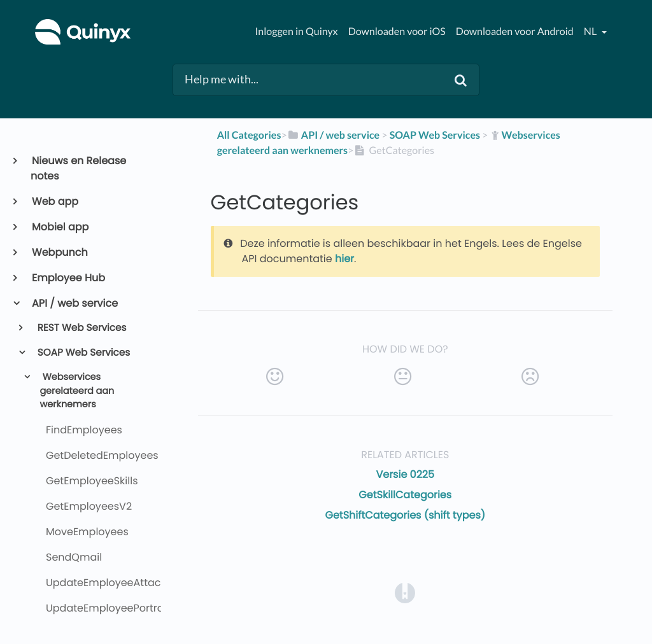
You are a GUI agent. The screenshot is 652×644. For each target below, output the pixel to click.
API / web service (74, 303)
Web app (54, 201)
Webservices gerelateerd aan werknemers (77, 391)
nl (591, 31)
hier (344, 259)
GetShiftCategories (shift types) (405, 515)
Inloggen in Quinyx (296, 31)
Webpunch (59, 252)
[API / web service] (334, 135)
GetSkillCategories (405, 495)
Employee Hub (68, 278)
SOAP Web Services (83, 353)
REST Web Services (81, 328)
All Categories (249, 135)
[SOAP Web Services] (435, 135)
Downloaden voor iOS (397, 31)
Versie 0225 (405, 474)
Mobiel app (60, 227)
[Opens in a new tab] (405, 592)
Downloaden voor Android (515, 31)
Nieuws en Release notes (78, 168)
